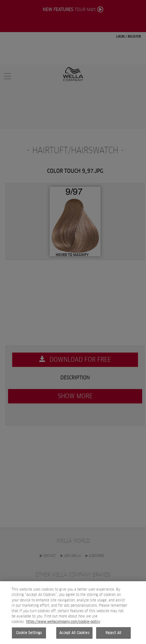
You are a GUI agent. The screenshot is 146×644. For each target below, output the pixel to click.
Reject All (113, 634)
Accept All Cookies (74, 634)
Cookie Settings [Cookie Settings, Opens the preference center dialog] (29, 634)
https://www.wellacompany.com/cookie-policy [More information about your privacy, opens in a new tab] (63, 623)
